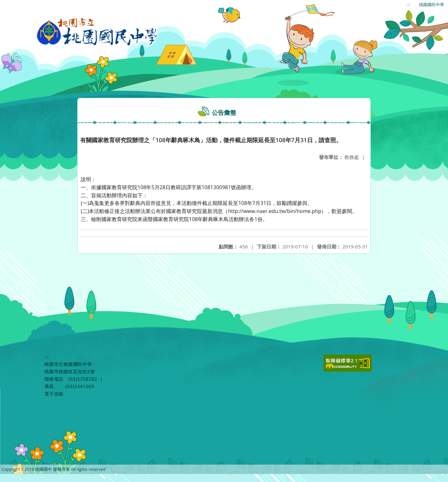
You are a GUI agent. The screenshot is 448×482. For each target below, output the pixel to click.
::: (409, 5)
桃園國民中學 (432, 5)
